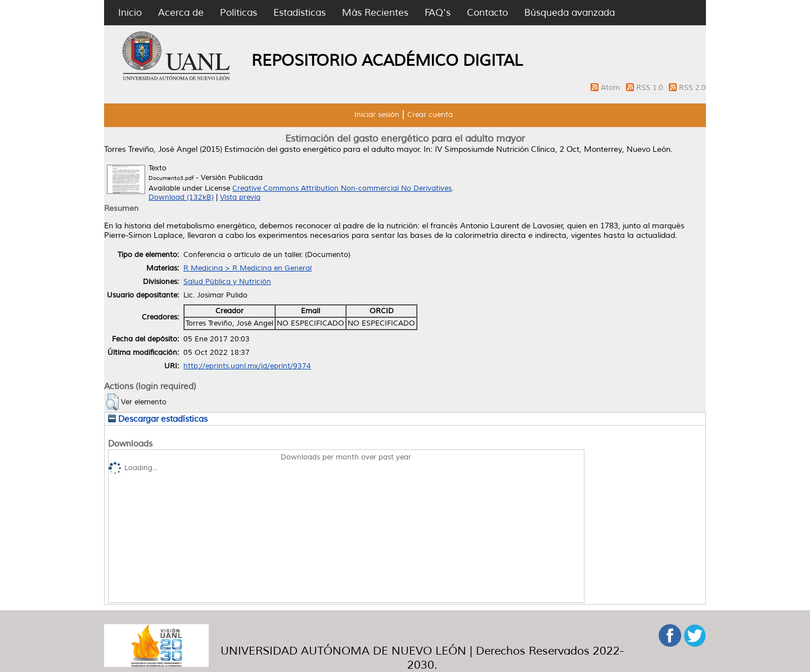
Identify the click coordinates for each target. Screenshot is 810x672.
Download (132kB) (181, 197)
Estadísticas (300, 13)
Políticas (238, 13)
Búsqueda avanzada (570, 13)
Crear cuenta (430, 115)
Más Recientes (375, 13)
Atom (611, 88)
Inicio (130, 13)
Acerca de (181, 13)
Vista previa (240, 197)
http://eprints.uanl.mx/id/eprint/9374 (247, 366)
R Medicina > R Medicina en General (247, 268)
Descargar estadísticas (158, 419)
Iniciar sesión (377, 115)
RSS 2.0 (692, 88)
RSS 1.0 (651, 88)
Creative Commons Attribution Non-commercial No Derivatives (342, 188)
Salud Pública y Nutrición (227, 282)
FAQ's (438, 13)
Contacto (487, 13)
